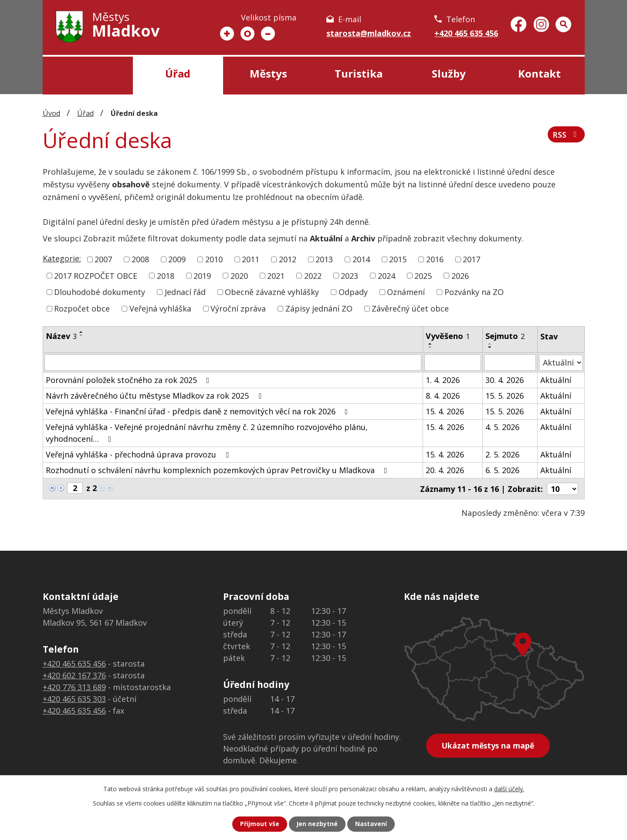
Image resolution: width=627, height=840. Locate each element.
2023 (349, 275)
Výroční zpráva (238, 308)
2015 (398, 259)
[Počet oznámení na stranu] (563, 488)
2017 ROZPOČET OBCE (96, 275)
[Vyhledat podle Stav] (561, 362)
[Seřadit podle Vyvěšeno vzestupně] (430, 344)
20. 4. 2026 (445, 470)
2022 (313, 275)
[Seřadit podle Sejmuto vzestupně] (490, 344)
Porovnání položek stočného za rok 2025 (129, 380)
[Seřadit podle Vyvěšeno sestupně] (430, 347)
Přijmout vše (259, 824)
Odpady (353, 292)
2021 (276, 275)
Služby (449, 73)
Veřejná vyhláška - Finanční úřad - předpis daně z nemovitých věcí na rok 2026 (199, 411)
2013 (324, 259)
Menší (268, 34)
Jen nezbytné (317, 824)
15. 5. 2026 (505, 396)
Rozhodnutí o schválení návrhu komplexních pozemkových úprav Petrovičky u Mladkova (218, 470)
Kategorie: (62, 258)
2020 (239, 275)
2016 (435, 259)
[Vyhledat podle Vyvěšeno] (453, 362)
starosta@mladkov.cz (369, 33)
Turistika (359, 73)
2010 (214, 259)
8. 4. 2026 (443, 396)
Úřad (178, 73)
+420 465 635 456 (466, 33)
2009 (177, 259)
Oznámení (406, 292)
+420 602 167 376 (74, 675)
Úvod (88, 76)
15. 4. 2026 (445, 411)
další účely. (509, 789)
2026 (460, 275)
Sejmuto (505, 336)
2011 (251, 259)
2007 (103, 259)
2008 (140, 259)
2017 (471, 259)
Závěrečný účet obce (410, 308)
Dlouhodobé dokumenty (100, 292)
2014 (361, 259)
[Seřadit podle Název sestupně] (81, 335)
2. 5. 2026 (502, 454)
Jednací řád (185, 292)
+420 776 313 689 (74, 687)
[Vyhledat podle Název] (233, 362)
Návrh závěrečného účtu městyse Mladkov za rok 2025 (155, 396)
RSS (566, 135)
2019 (202, 275)
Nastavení (371, 824)
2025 (423, 275)
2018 (166, 275)
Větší (227, 34)
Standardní (247, 34)
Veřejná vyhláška (160, 308)
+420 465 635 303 (74, 698)
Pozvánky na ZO (474, 292)
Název (61, 336)
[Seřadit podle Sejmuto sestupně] (490, 347)
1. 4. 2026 (443, 380)
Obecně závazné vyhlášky (272, 292)
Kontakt (539, 73)
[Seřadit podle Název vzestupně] (81, 332)
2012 (288, 259)
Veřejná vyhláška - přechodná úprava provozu (139, 454)
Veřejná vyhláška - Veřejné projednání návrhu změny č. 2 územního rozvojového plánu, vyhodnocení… (207, 433)
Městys (268, 73)
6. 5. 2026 (502, 470)
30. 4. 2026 (505, 380)
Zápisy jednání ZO (319, 308)
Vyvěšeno (448, 336)
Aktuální (556, 380)
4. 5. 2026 (502, 427)
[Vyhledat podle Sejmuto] (510, 362)
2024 (386, 275)
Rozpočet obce (82, 308)
